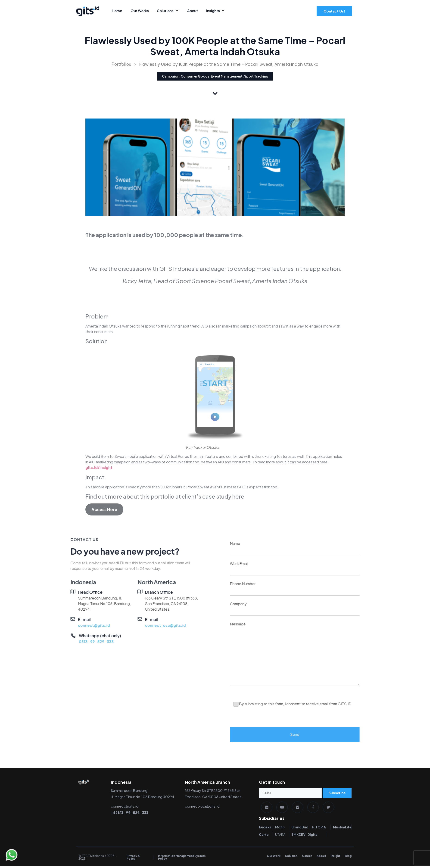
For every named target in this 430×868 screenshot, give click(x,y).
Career (307, 858)
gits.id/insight (99, 467)
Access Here (104, 509)
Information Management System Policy (182, 859)
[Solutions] (168, 11)
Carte (264, 836)
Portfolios (121, 64)
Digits (313, 836)
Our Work (274, 858)
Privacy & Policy (133, 859)
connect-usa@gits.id (72, 625)
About (321, 858)
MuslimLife (342, 829)
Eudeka (265, 829)
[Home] (117, 11)
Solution (291, 858)
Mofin (280, 829)
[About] (193, 11)
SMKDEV (298, 836)
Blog (348, 858)
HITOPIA (319, 829)
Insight (335, 858)
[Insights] (216, 11)
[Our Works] (140, 11)
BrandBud (300, 829)
